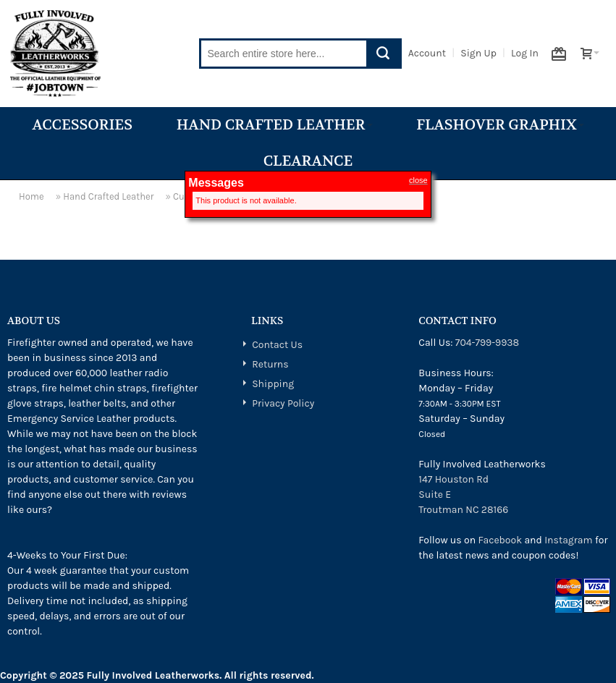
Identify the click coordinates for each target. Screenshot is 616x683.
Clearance (308, 161)
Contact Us (277, 345)
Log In (525, 53)
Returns (270, 364)
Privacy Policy (283, 403)
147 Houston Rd (453, 479)
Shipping (273, 384)
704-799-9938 (487, 343)
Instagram (568, 540)
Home (31, 196)
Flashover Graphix (500, 125)
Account (427, 53)
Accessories (82, 125)
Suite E (435, 495)
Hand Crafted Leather (275, 125)
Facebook (500, 540)
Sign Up (478, 53)
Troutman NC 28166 (463, 510)
